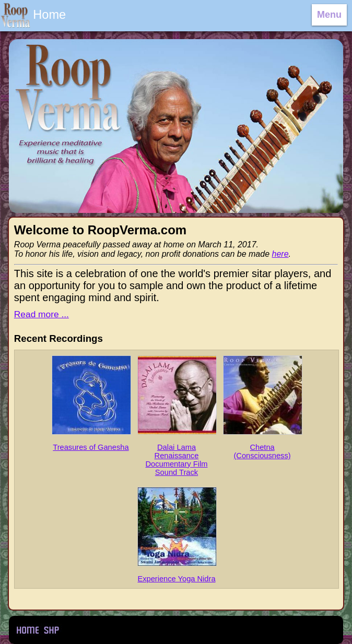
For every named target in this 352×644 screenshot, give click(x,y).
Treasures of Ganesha (91, 403)
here (280, 254)
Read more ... (42, 314)
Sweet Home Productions (52, 630)
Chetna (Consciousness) (262, 408)
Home (27, 630)
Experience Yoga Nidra (177, 535)
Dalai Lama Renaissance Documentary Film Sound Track (177, 416)
